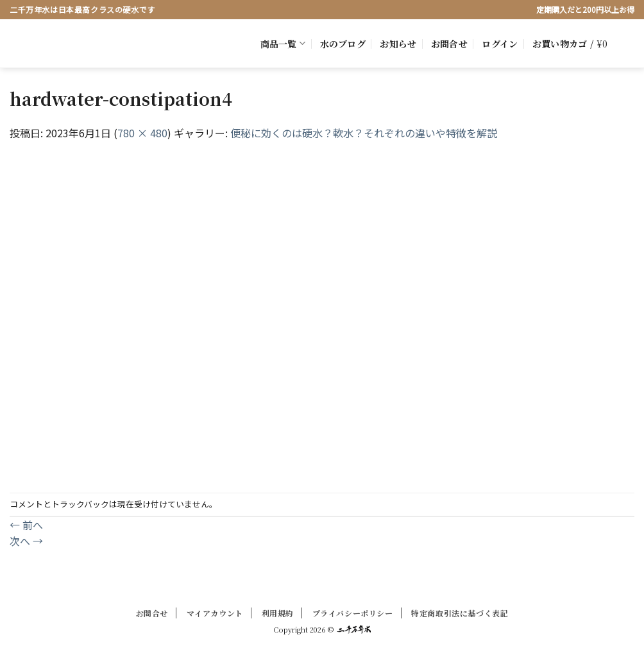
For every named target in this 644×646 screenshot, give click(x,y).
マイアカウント (215, 613)
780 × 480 (142, 133)
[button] (500, 44)
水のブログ (343, 44)
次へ (26, 541)
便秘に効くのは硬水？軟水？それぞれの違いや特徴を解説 (364, 133)
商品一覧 (283, 44)
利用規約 (278, 613)
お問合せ (449, 44)
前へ (26, 525)
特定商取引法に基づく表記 (460, 613)
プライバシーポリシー (353, 613)
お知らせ (398, 44)
